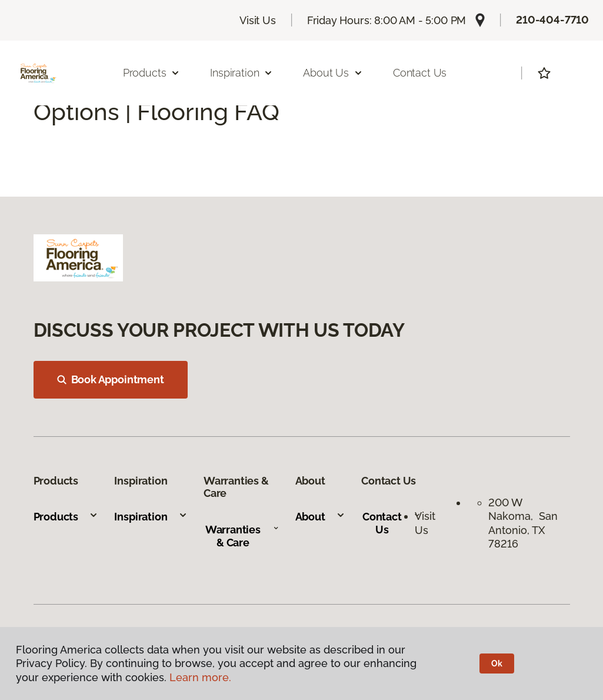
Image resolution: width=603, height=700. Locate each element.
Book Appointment (111, 379)
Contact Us (420, 73)
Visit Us (258, 20)
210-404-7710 (552, 20)
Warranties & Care (242, 536)
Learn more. (200, 677)
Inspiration (151, 517)
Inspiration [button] (241, 73)
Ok (497, 663)
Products (66, 517)
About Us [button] (333, 73)
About (320, 517)
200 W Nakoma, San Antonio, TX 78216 (523, 523)
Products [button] (152, 73)
